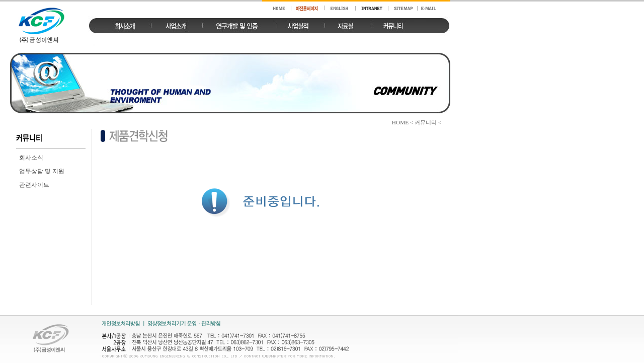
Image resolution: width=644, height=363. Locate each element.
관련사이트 (34, 185)
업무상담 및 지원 (42, 171)
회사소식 (31, 158)
